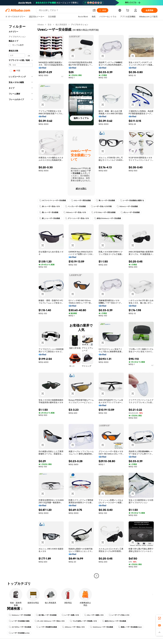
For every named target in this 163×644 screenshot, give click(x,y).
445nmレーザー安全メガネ (73, 627)
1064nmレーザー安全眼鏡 (20, 615)
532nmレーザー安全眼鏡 (127, 206)
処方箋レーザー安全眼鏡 (46, 615)
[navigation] (21, 301)
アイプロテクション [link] (80, 25)
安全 (50, 25)
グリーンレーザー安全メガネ (77, 218)
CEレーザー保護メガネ (94, 615)
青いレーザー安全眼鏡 (105, 200)
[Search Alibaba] (65, 10)
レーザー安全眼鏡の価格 (19, 621)
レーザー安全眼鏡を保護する (132, 200)
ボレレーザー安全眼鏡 (130, 212)
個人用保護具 (61, 25)
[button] (94, 10)
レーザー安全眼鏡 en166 (19, 633)
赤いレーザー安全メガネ (50, 206)
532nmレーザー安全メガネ (75, 212)
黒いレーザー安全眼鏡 (49, 212)
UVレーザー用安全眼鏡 (81, 200)
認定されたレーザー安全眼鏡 (114, 621)
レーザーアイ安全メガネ (119, 615)
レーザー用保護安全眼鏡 (47, 627)
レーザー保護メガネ (70, 615)
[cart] (128, 11)
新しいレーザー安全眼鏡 (50, 218)
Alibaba (41, 25)
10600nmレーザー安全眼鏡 (101, 627)
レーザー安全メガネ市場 (101, 206)
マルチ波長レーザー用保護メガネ (83, 621)
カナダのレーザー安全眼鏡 (20, 627)
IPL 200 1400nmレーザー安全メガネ (50, 621)
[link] (159, 618)
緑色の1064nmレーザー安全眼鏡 (108, 218)
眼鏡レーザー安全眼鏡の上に (130, 627)
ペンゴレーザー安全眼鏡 (75, 206)
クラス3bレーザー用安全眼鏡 (103, 212)
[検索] (103, 10)
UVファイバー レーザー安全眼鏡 (53, 200)
